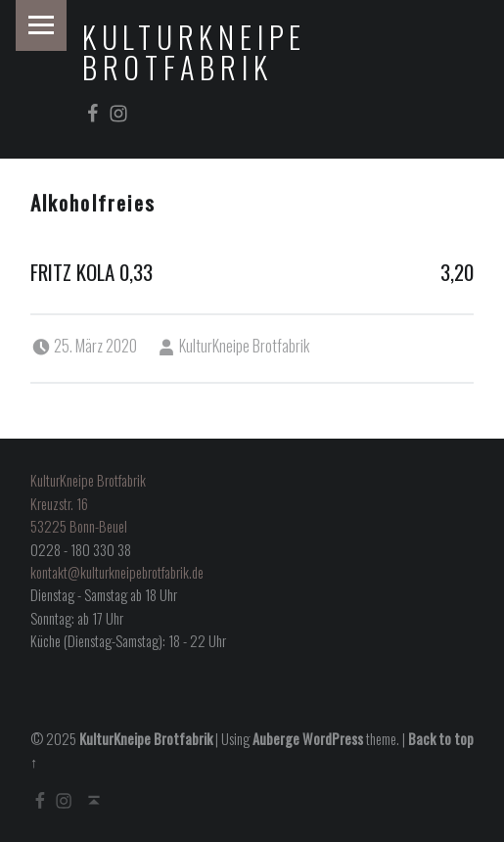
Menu (41, 25)
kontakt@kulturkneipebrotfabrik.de (117, 572)
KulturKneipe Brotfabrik (194, 51)
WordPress (333, 739)
